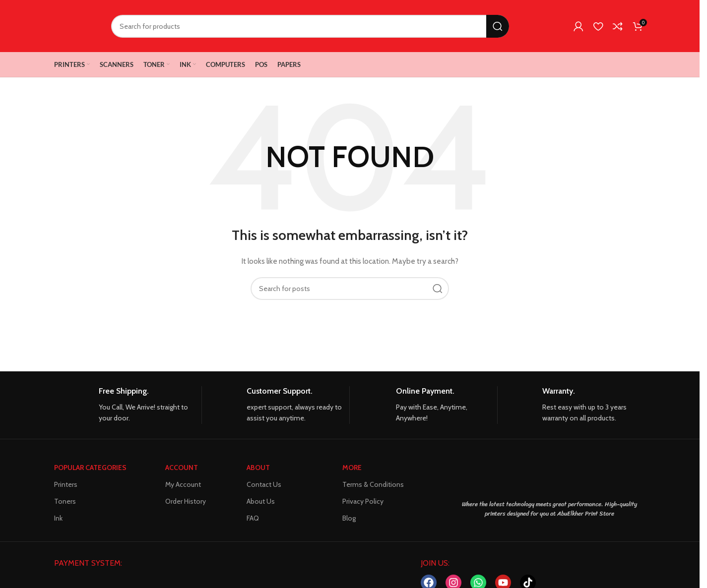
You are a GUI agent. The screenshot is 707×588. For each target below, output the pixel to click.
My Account (183, 484)
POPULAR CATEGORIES (90, 468)
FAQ (253, 518)
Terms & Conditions (373, 484)
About (258, 468)
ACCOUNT (182, 468)
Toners (65, 501)
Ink (58, 518)
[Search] (310, 26)
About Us (261, 501)
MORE (352, 468)
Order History (186, 501)
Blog (349, 518)
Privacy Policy (363, 501)
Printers (66, 484)
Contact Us (264, 484)
